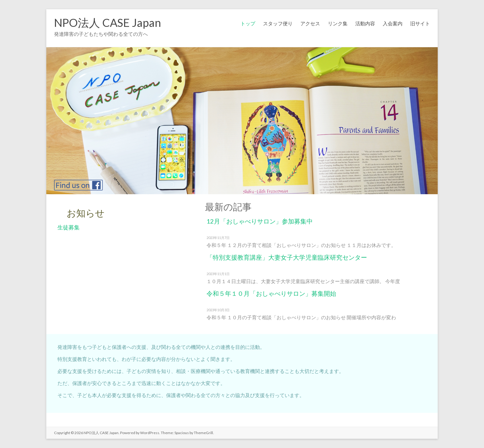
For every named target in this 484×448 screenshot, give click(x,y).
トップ (248, 23)
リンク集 (338, 23)
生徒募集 (69, 227)
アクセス (310, 23)
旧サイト (420, 23)
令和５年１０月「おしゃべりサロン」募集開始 (271, 293)
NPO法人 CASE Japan (108, 23)
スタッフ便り (278, 23)
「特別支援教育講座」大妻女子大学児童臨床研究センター (287, 257)
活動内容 (365, 23)
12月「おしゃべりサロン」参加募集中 (260, 221)
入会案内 (393, 23)
